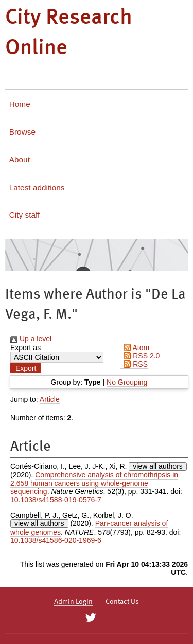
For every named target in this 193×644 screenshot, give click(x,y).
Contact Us (122, 602)
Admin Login (73, 602)
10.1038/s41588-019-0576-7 (56, 500)
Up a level (31, 339)
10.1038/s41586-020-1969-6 (56, 540)
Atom (135, 348)
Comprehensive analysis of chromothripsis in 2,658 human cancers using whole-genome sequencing (94, 483)
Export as (25, 348)
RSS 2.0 (140, 356)
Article (50, 399)
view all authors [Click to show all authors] (158, 466)
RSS (134, 364)
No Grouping (127, 382)
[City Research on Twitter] (91, 618)
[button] (26, 368)
